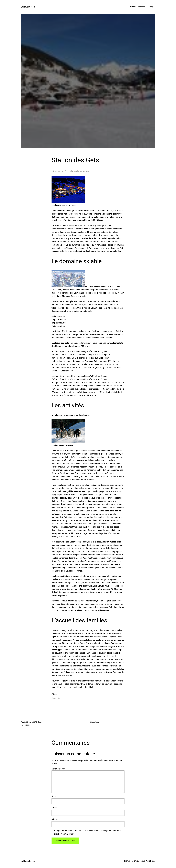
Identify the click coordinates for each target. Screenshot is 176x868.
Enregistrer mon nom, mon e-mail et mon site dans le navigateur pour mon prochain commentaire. (87, 832)
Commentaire (58, 769)
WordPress (150, 861)
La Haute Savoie (28, 7)
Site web (55, 819)
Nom (54, 796)
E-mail (55, 808)
